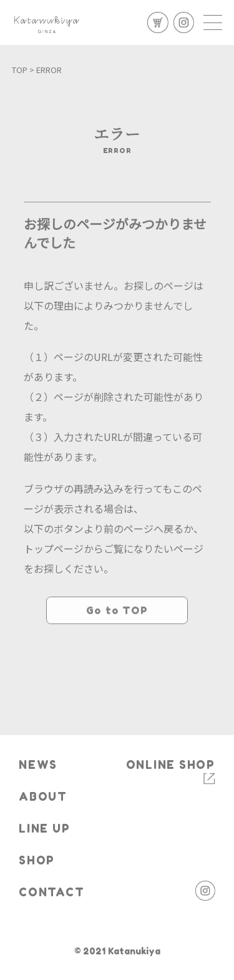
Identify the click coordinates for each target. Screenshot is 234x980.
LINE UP (44, 829)
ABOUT (43, 797)
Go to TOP (117, 643)
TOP (20, 70)
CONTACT (51, 892)
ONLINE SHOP (171, 765)
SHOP (37, 860)
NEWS (38, 765)
